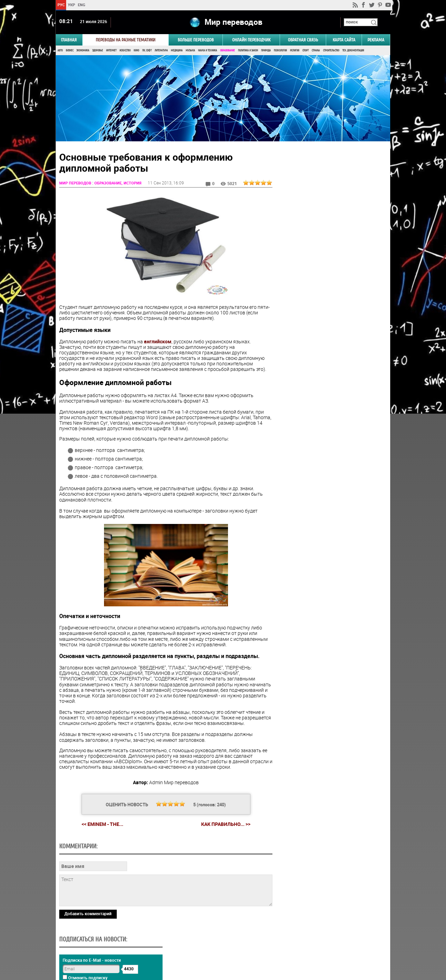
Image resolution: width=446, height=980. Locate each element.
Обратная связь (303, 40)
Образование (227, 51)
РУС (61, 5)
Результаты (332, 420)
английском (158, 342)
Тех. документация (353, 51)
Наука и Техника (208, 51)
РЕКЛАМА (376, 40)
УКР (71, 5)
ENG (82, 5)
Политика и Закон (248, 51)
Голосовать (332, 410)
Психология (280, 51)
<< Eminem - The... (101, 830)
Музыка (190, 51)
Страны (316, 51)
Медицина (177, 51)
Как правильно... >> (225, 830)
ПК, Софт (147, 51)
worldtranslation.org (322, 944)
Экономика (83, 51)
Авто (60, 51)
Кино (136, 51)
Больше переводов (196, 40)
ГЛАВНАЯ (69, 40)
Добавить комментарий (88, 920)
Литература (161, 51)
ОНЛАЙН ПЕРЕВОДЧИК (251, 40)
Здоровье (98, 51)
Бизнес (70, 51)
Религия (295, 51)
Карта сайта (344, 40)
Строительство (331, 51)
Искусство (125, 51)
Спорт (305, 51)
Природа (266, 51)
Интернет (111, 51)
